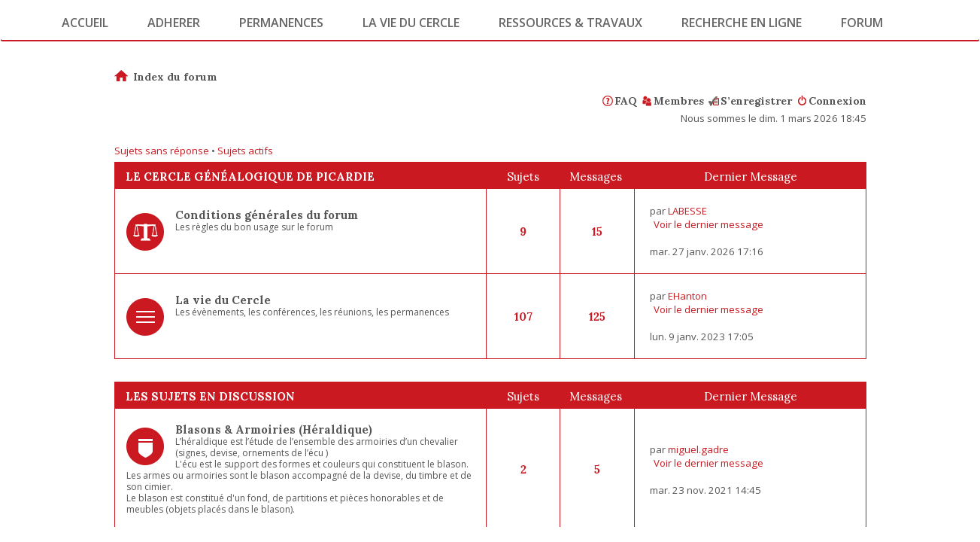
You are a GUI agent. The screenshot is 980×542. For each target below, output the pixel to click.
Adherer (174, 23)
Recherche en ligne (742, 23)
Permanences (281, 23)
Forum (862, 23)
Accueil (85, 23)
